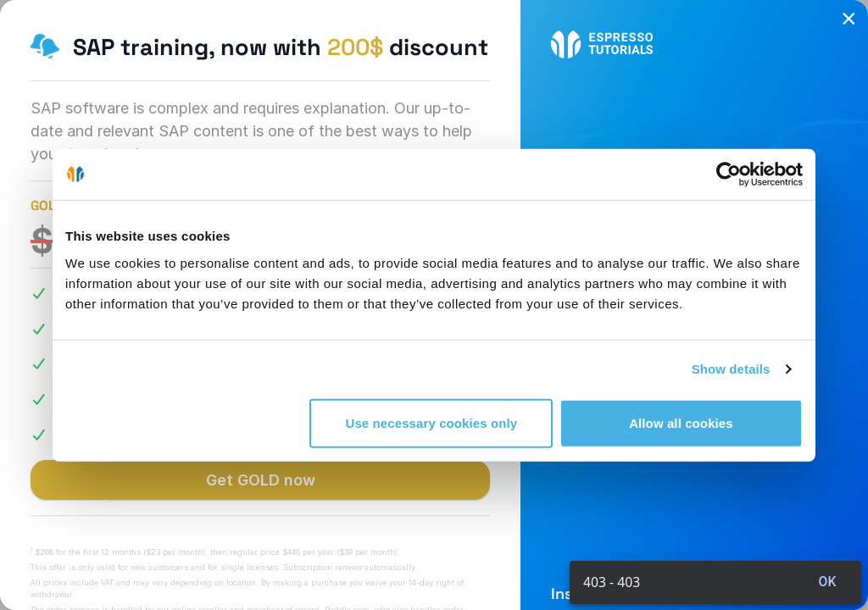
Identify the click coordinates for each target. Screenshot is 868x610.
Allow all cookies (681, 422)
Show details (731, 369)
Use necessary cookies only (432, 422)
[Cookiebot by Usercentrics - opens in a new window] (729, 175)
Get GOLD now (261, 480)
